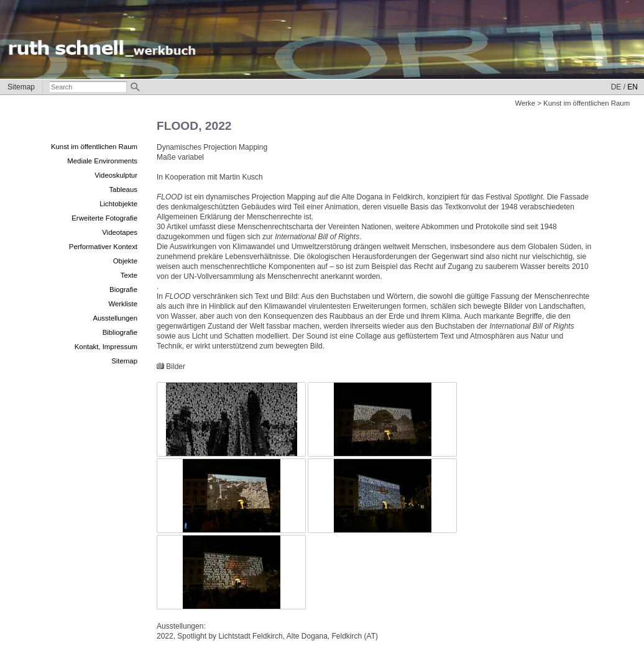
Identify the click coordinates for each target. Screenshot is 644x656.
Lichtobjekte (118, 204)
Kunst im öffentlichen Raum (94, 147)
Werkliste (123, 304)
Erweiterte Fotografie (104, 218)
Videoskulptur (116, 175)
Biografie (123, 289)
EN (632, 87)
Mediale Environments (102, 161)
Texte (129, 275)
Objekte (125, 261)
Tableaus (123, 189)
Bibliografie (120, 332)
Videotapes (120, 232)
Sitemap (21, 87)
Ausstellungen (115, 318)
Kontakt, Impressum (106, 347)
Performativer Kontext (103, 247)
